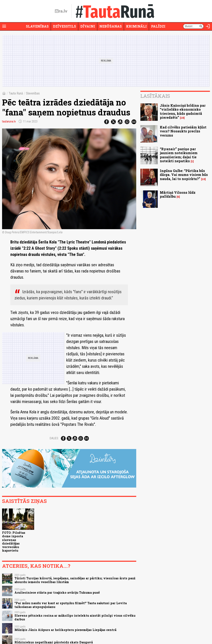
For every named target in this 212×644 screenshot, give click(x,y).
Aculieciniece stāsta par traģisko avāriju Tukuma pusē (57, 593)
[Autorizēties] (208, 26)
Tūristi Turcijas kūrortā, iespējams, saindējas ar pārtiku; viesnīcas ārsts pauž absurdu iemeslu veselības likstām (75, 580)
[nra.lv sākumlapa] (61, 11)
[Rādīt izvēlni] (4, 26)
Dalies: (54, 438)
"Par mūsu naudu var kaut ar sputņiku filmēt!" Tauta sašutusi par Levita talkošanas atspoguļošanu (71, 605)
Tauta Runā (16, 93)
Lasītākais (155, 96)
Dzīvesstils (64, 26)
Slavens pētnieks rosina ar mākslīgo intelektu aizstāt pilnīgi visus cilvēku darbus (75, 617)
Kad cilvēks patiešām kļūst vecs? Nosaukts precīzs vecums (183, 131)
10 (203, 179)
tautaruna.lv (9, 121)
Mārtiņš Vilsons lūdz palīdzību (178, 194)
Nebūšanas (111, 26)
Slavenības (37, 26)
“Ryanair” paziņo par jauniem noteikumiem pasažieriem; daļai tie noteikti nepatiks (179, 155)
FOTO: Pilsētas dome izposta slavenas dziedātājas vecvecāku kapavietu (14, 542)
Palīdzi (158, 26)
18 (182, 118)
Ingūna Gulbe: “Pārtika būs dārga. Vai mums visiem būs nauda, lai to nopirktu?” (184, 175)
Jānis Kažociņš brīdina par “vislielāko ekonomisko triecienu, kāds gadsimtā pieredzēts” (183, 111)
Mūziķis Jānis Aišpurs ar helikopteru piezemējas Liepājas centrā (65, 630)
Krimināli (136, 26)
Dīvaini (88, 26)
